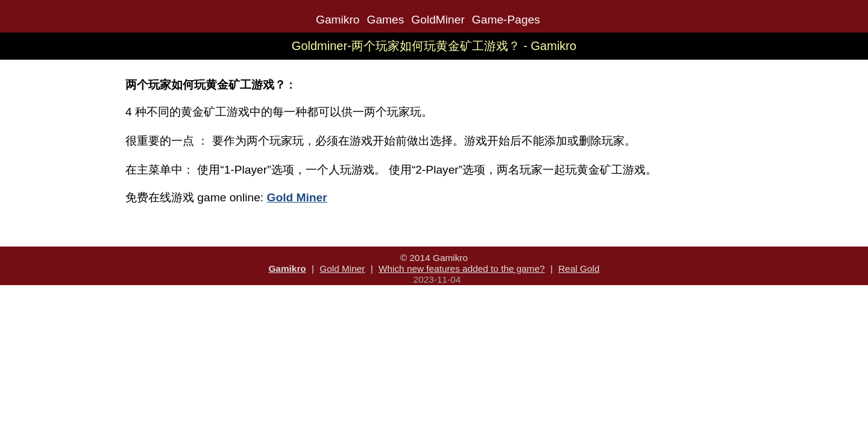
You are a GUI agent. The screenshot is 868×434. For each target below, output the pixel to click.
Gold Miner (342, 269)
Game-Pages (506, 20)
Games (385, 20)
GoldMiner (438, 20)
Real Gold (579, 269)
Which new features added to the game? (462, 269)
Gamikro (338, 20)
